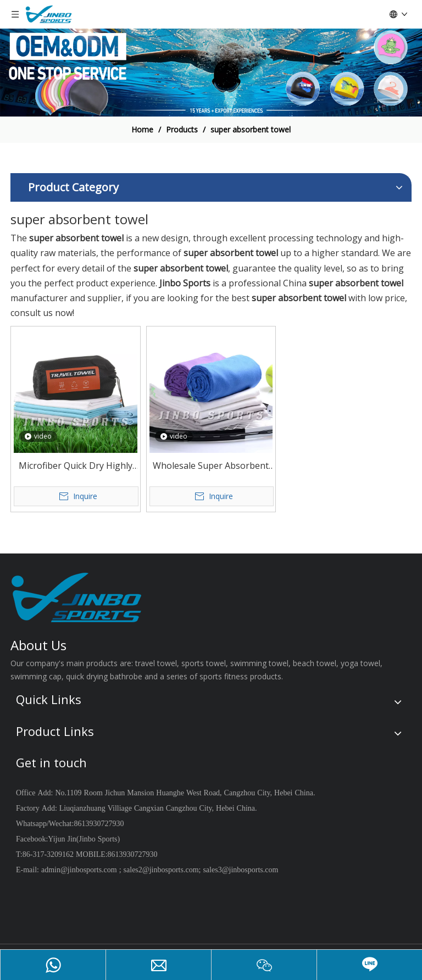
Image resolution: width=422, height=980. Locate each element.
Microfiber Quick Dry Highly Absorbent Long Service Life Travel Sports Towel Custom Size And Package (75, 466)
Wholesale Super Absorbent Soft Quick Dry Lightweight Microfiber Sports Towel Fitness (211, 466)
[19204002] (211, 73)
